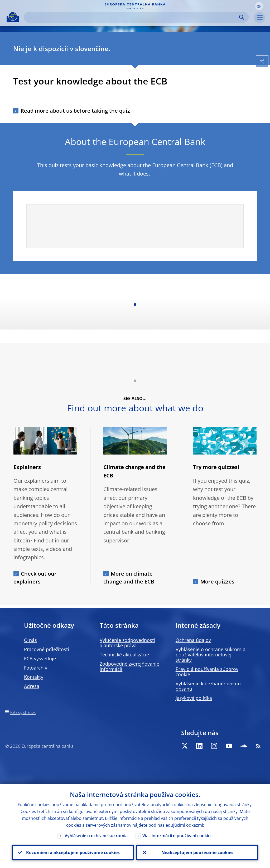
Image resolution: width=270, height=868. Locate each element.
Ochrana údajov (193, 640)
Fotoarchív (36, 668)
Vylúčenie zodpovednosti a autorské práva (127, 643)
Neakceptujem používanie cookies (197, 852)
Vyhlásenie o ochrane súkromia (96, 836)
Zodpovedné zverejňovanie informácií (129, 666)
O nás (30, 640)
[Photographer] (73, 450)
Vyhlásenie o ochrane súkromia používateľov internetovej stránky (211, 655)
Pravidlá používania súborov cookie (207, 672)
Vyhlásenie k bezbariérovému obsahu (208, 686)
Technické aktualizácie (124, 655)
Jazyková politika (194, 698)
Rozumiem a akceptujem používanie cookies (73, 852)
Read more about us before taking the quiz (75, 111)
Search (242, 17)
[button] (259, 6)
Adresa (32, 686)
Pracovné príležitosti (47, 649)
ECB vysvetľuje (40, 659)
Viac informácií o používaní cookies (177, 836)
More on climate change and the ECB (129, 578)
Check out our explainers (35, 578)
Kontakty (34, 677)
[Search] (132, 17)
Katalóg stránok (23, 712)
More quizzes (217, 582)
